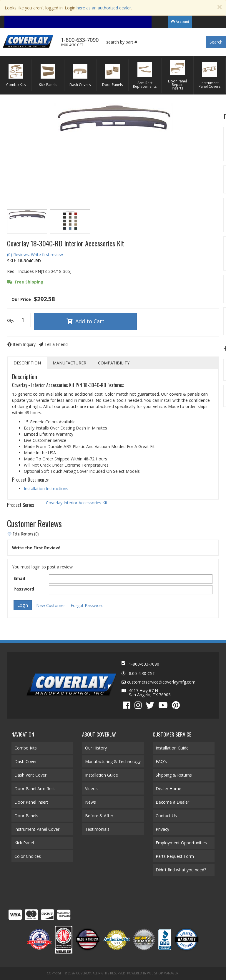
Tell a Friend (56, 344)
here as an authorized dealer (104, 8)
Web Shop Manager (163, 973)
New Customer (51, 605)
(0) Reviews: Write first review (35, 254)
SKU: (11, 261)
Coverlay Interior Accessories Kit (77, 503)
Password (24, 589)
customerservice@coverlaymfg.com (161, 682)
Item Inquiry (24, 344)
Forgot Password (87, 605)
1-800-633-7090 (144, 664)
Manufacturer (69, 363)
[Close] (220, 7)
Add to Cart (90, 321)
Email (19, 578)
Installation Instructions (46, 489)
